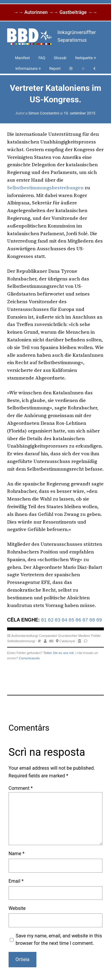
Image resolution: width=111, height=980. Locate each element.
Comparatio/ (48, 635)
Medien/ (84, 635)
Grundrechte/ (68, 635)
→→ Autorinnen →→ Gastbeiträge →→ (55, 12)
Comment (21, 788)
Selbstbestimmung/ (21, 640)
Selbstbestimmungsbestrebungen (45, 188)
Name (17, 853)
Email (16, 880)
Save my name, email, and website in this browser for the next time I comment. (59, 939)
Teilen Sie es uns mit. (59, 652)
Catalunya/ (67, 640)
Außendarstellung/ (25, 635)
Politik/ (96, 635)
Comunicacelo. (30, 658)
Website (17, 908)
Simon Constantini (44, 113)
